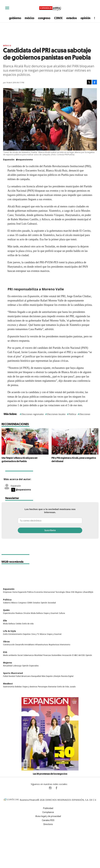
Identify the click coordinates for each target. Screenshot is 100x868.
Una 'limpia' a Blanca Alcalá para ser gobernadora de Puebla (20, 459)
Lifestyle (57, 676)
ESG (73, 592)
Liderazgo (17, 666)
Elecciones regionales (32, 414)
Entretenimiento (15, 634)
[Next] (95, 440)
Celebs (19, 624)
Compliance (48, 812)
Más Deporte (47, 676)
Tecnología (60, 592)
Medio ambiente (10, 655)
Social (20, 655)
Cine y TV (35, 634)
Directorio (48, 824)
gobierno (15, 18)
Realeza (19, 613)
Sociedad (52, 603)
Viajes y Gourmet (51, 613)
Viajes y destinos (30, 687)
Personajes (43, 687)
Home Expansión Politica (23, 592)
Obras (68, 592)
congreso (44, 18)
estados (72, 18)
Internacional (49, 592)
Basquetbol (36, 676)
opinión (86, 18)
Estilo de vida (28, 624)
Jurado (73, 687)
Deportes (27, 634)
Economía (38, 592)
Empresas (7, 592)
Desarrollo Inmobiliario (25, 645)
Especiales (34, 666)
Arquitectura (54, 645)
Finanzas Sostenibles (52, 655)
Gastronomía (9, 687)
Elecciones (85, 414)
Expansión (16, 486)
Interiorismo (65, 645)
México (7, 46)
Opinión (44, 603)
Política (72, 414)
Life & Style (10, 631)
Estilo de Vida (63, 687)
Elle (5, 621)
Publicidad (48, 808)
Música (43, 634)
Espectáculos (9, 613)
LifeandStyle (88, 592)
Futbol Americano (23, 676)
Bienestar (52, 687)
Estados (36, 603)
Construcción (9, 645)
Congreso (22, 603)
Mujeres (79, 592)
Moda (33, 613)
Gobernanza (29, 655)
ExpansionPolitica (56, 788)
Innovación (67, 655)
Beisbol (12, 676)
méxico (30, 18)
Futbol (6, 676)
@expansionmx (24, 160)
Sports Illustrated (13, 673)
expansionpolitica (50, 788)
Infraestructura (41, 645)
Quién (6, 610)
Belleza (40, 613)
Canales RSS (48, 820)
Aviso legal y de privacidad (48, 816)
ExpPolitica (44, 788)
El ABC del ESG (79, 655)
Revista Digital (67, 676)
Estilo (5, 634)
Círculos (27, 613)
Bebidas (18, 687)
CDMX (58, 18)
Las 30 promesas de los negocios (50, 774)
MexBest (8, 684)
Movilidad (38, 655)
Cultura (62, 613)
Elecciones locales (56, 414)
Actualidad (8, 666)
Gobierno (7, 603)
